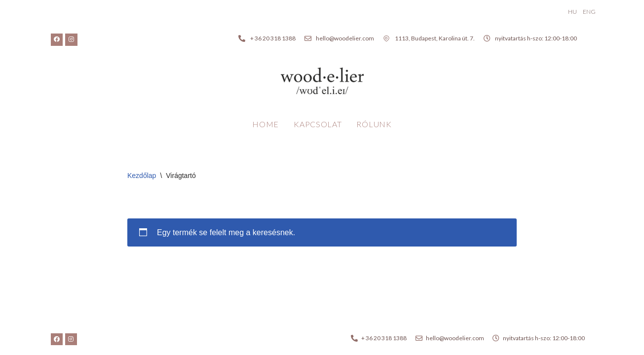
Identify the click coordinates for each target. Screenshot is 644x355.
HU (572, 12)
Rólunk (374, 124)
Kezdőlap (142, 176)
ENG (589, 12)
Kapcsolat (318, 124)
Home (265, 124)
